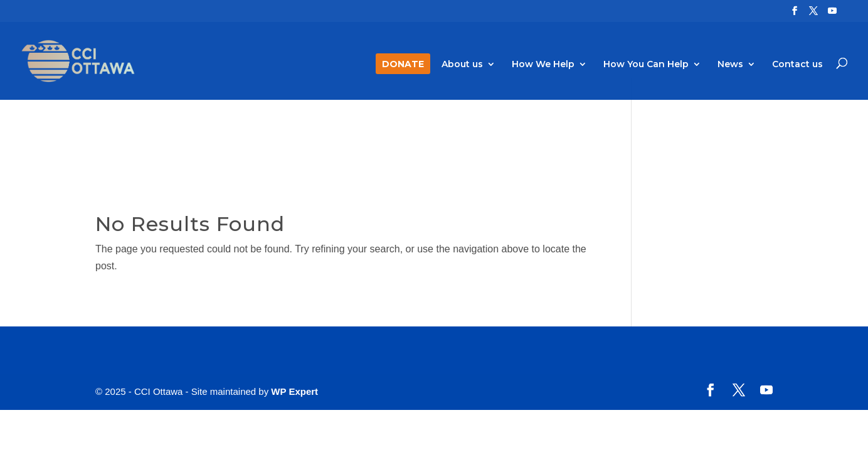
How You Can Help (646, 65)
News (730, 65)
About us (462, 65)
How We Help (543, 65)
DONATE (403, 65)
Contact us (797, 65)
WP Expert (294, 391)
